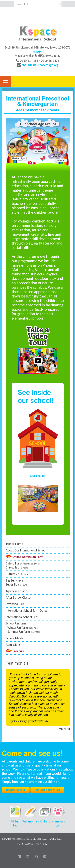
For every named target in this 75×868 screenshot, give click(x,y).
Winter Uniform (23, 628)
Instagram (36, 857)
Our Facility (38, 476)
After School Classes (19, 597)
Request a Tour (16, 790)
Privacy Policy (41, 844)
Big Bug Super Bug (16, 582)
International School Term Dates (26, 611)
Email (45, 857)
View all (65, 729)
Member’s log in (59, 823)
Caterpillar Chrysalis (23, 565)
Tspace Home (14, 544)
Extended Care (15, 604)
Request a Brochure (47, 790)
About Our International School (26, 550)
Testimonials (30, 821)
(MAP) (37, 52)
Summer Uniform (24, 632)
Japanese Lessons (17, 591)
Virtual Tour (16, 823)
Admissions (13, 645)
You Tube (28, 857)
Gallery (45, 821)
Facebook (19, 857)
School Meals (14, 638)
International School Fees (22, 617)
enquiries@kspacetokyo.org (40, 65)
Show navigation (5, 81)
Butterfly (17, 574)
